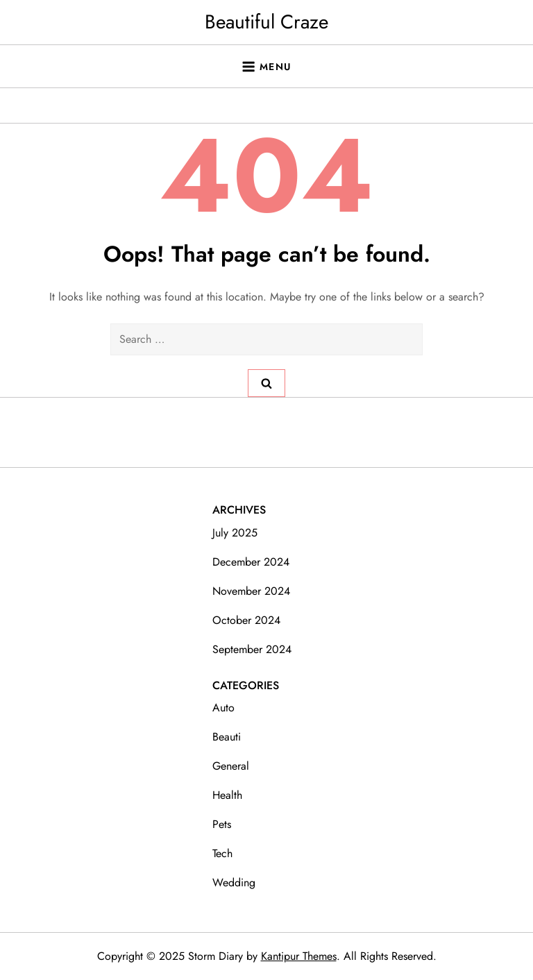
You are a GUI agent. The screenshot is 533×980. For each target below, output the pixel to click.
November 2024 (251, 591)
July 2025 (235, 533)
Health (227, 795)
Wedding (234, 882)
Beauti (227, 737)
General (231, 766)
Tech (222, 853)
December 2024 (251, 562)
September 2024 (252, 649)
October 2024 (246, 620)
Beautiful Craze (266, 22)
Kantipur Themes (299, 956)
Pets (222, 824)
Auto (223, 708)
